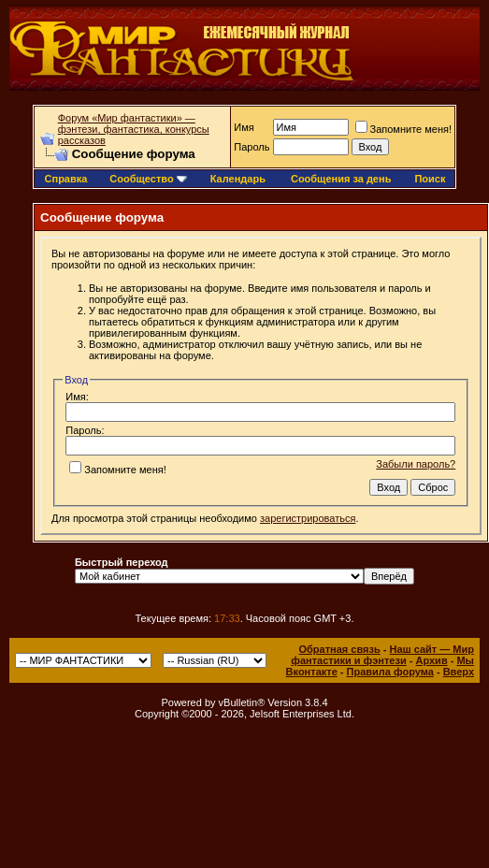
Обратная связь (339, 649)
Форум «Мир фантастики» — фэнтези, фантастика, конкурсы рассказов (134, 129)
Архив (431, 660)
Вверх (459, 672)
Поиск (430, 179)
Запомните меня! (403, 129)
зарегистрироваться (308, 518)
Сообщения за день (341, 179)
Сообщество (148, 179)
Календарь (238, 179)
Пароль (252, 147)
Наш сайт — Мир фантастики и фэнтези (382, 655)
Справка (66, 179)
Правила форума (390, 672)
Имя (244, 127)
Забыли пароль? (416, 464)
